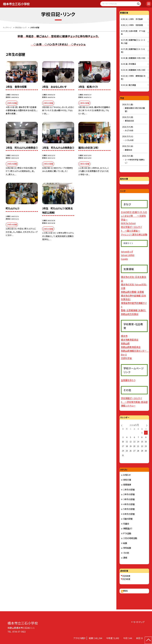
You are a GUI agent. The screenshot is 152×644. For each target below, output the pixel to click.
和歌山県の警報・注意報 (132, 292)
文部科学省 (126, 358)
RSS (126, 591)
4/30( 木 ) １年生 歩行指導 (132, 19)
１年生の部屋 (129, 489)
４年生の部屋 (129, 504)
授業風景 (127, 485)
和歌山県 (125, 343)
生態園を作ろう (128, 380)
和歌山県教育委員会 (131, 347)
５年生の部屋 (129, 509)
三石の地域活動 (130, 538)
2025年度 (126, 579)
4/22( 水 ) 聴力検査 (128, 85)
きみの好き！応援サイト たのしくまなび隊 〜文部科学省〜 (134, 216)
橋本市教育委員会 (130, 340)
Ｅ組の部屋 (128, 519)
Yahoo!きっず (127, 251)
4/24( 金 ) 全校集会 (128, 64)
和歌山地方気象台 (130, 314)
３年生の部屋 (129, 499)
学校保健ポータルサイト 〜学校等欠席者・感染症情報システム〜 (134, 402)
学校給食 (127, 548)
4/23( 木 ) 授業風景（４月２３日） (133, 70)
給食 (125, 543)
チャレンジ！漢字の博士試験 (134, 234)
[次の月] (147, 425)
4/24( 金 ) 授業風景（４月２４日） (133, 58)
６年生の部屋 (129, 514)
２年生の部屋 (129, 494)
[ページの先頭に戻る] (148, 640)
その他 (126, 553)
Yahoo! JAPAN (128, 255)
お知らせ (127, 475)
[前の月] (122, 425)
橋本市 (124, 336)
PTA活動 (127, 533)
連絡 (125, 558)
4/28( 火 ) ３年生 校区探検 (132, 25)
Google (124, 259)
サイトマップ (139, 622)
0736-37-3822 (19, 631)
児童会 (126, 524)
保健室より (128, 528)
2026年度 (126, 576)
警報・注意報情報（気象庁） (134, 310)
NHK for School (128, 223)
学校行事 (127, 480)
